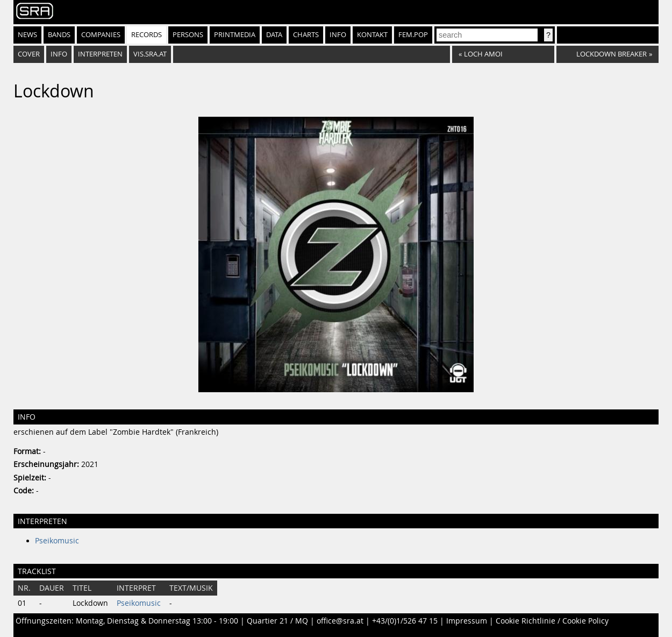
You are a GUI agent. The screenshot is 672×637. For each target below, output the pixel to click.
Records (146, 35)
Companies (101, 35)
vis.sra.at (150, 54)
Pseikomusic (57, 541)
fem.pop (413, 35)
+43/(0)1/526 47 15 (405, 621)
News (27, 35)
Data (274, 35)
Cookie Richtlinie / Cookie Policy (552, 621)
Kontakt (372, 35)
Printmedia (235, 35)
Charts (306, 35)
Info (338, 35)
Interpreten (100, 54)
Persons (188, 35)
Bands (59, 35)
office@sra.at (340, 621)
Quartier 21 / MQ (277, 621)
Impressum (467, 621)
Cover (29, 54)
